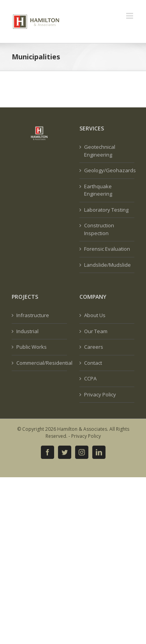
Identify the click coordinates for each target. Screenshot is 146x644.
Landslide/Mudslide (107, 265)
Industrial (27, 331)
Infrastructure (33, 315)
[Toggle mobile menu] (130, 16)
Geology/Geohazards (107, 170)
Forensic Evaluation (107, 249)
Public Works (32, 347)
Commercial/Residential (40, 363)
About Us (95, 315)
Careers (94, 347)
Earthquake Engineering (98, 190)
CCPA (90, 378)
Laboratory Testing (106, 210)
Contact (93, 363)
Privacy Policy (100, 394)
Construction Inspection (99, 229)
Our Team (96, 331)
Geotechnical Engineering (100, 151)
